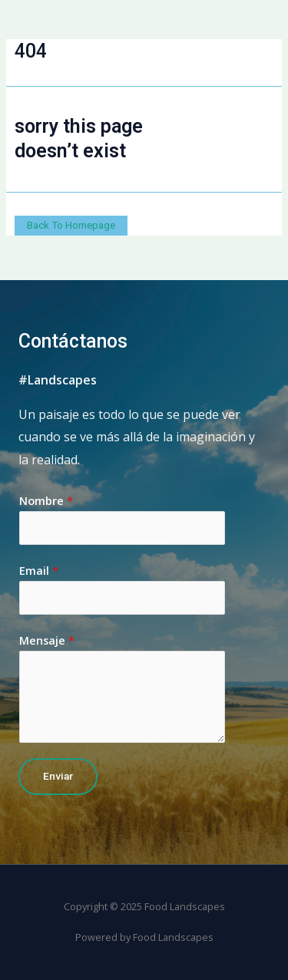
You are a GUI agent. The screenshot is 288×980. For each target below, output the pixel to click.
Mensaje (47, 640)
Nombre (46, 500)
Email (39, 570)
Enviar (58, 776)
